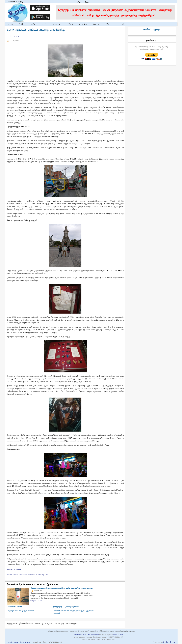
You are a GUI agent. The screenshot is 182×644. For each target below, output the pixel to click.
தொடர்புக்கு (118, 634)
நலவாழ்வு (83, 24)
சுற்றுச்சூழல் (97, 24)
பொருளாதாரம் (57, 24)
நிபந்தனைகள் (93, 634)
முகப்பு (10, 24)
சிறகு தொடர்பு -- (13, 642)
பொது (71, 24)
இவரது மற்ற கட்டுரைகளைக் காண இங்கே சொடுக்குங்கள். (28, 574)
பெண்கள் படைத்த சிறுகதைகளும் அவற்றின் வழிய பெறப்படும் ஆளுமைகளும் (62, 588)
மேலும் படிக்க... (37, 601)
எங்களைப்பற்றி (80, 634)
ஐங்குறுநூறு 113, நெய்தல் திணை (66, 607)
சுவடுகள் (124, 24)
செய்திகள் (22, 24)
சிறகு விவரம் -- (26, 642)
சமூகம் (44, 24)
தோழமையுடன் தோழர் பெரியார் (21, 611)
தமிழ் (33, 24)
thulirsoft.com (170, 642)
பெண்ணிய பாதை (15, 607)
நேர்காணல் (111, 24)
